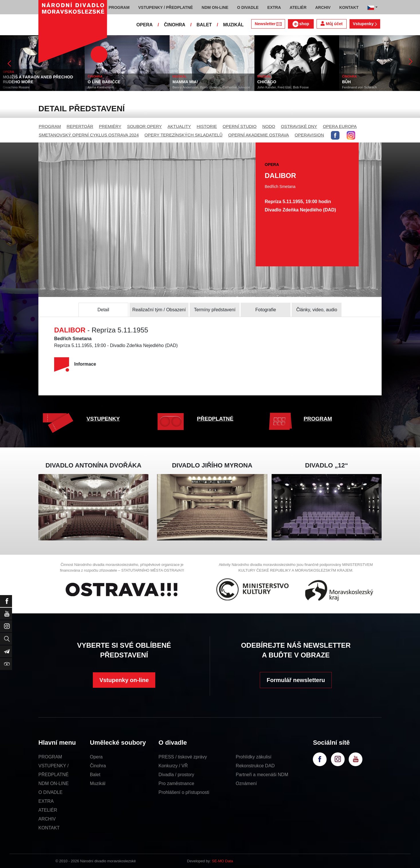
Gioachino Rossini (16, 87)
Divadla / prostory (176, 775)
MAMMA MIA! (185, 82)
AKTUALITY (179, 126)
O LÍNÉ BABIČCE (104, 82)
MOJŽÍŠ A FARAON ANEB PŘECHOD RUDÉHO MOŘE (38, 79)
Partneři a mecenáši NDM (262, 775)
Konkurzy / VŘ (173, 766)
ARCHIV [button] (323, 7)
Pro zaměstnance (176, 783)
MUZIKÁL (233, 25)
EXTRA (46, 801)
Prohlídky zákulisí (254, 757)
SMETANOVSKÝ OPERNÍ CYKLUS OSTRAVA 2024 (89, 135)
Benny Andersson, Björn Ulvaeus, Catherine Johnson (211, 87)
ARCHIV (47, 819)
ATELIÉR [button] (298, 7)
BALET (204, 25)
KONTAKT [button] (349, 7)
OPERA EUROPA (340, 126)
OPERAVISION (309, 135)
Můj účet (331, 24)
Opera (96, 757)
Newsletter (268, 24)
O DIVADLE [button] (248, 7)
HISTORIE (207, 126)
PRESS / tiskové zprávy (183, 757)
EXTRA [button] (274, 7)
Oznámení (246, 783)
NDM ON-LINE (54, 783)
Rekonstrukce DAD (255, 766)
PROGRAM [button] (119, 7)
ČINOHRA (175, 25)
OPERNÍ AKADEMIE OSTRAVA (259, 135)
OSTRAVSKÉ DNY (299, 126)
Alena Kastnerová (101, 87)
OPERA (145, 25)
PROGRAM (50, 126)
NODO (269, 126)
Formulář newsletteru (296, 680)
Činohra (98, 766)
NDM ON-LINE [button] (215, 7)
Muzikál (98, 783)
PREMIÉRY (110, 126)
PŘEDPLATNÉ (215, 419)
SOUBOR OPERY (144, 126)
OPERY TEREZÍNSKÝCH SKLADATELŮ (183, 135)
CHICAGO (267, 82)
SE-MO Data (223, 861)
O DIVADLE (50, 792)
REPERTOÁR (80, 126)
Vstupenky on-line (124, 680)
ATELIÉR (48, 810)
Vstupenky (365, 24)
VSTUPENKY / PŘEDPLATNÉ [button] (166, 7)
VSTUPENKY (103, 419)
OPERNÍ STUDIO (240, 126)
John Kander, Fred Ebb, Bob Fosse (283, 87)
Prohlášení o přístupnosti (184, 792)
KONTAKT (49, 828)
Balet (95, 775)
